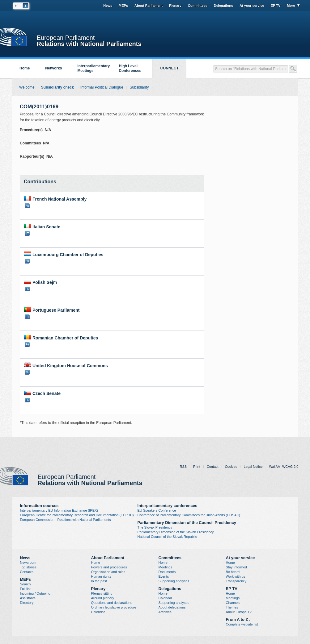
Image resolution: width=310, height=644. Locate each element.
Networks (53, 68)
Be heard (233, 572)
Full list (25, 589)
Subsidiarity (139, 87)
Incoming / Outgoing (35, 593)
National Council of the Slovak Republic (167, 537)
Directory (27, 603)
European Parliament (66, 38)
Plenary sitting (102, 593)
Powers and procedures (109, 567)
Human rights (101, 576)
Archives (165, 612)
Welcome (27, 87)
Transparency (236, 581)
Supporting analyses (174, 581)
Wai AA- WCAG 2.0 (284, 467)
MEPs (123, 6)
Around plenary (103, 598)
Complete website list (242, 624)
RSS (183, 467)
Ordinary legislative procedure (114, 607)
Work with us (236, 576)
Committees (198, 6)
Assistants (28, 598)
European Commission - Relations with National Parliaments (66, 520)
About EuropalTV (239, 612)
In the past (99, 581)
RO (27, 345)
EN (27, 289)
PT (27, 317)
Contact (213, 467)
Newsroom (28, 563)
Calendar (98, 612)
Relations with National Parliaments (89, 43)
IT (27, 233)
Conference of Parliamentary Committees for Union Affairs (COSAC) (189, 515)
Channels (233, 603)
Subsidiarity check (57, 87)
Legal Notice (253, 467)
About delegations (172, 607)
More (291, 6)
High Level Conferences (130, 68)
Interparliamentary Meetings (93, 68)
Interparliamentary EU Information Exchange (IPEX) (59, 510)
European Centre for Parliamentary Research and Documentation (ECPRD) (77, 515)
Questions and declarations (112, 603)
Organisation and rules (108, 572)
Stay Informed (236, 567)
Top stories (28, 567)
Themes (232, 607)
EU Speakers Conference (157, 510)
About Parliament (149, 6)
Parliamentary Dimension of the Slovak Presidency (176, 532)
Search (25, 584)
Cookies (231, 467)
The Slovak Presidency (155, 527)
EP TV (276, 6)
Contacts (27, 572)
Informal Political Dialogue (102, 87)
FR (27, 206)
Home (25, 68)
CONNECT (169, 68)
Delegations (223, 6)
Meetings (166, 567)
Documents (167, 572)
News (108, 6)
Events (164, 576)
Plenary (175, 6)
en (17, 5)
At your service (252, 6)
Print (197, 467)
